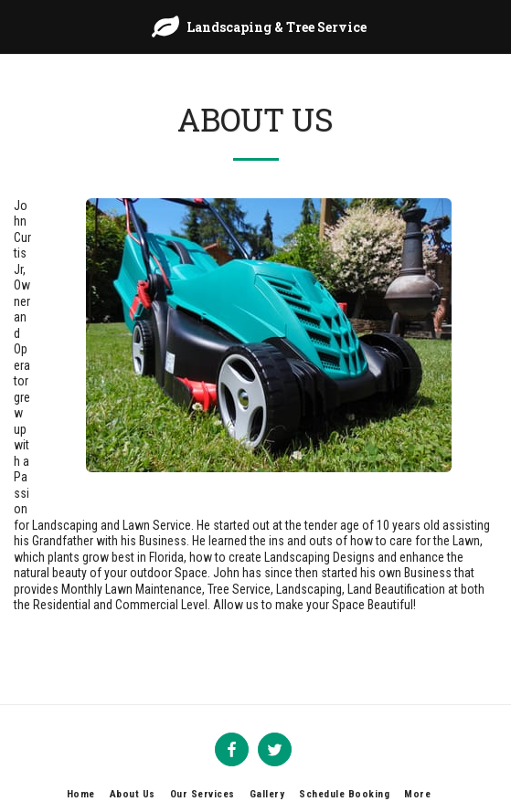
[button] (20, 26)
